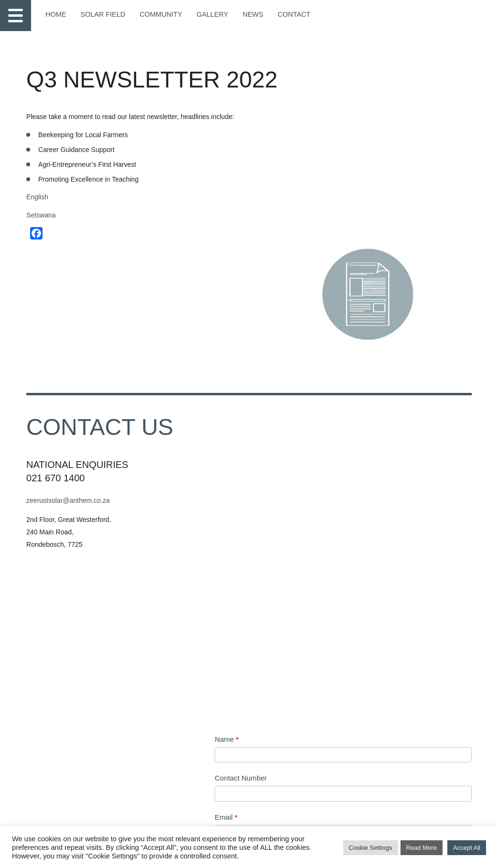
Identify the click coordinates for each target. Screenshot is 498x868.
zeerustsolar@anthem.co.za (73, 380)
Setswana (46, 218)
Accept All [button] (467, 849)
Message (285, 498)
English (43, 200)
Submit (289, 775)
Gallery (208, 14)
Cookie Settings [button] (371, 849)
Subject (282, 460)
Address (281, 567)
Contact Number (294, 382)
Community (158, 14)
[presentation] (341, 733)
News (249, 14)
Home (55, 14)
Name (280, 343)
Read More (422, 849)
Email (280, 420)
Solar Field (102, 14)
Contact (289, 14)
